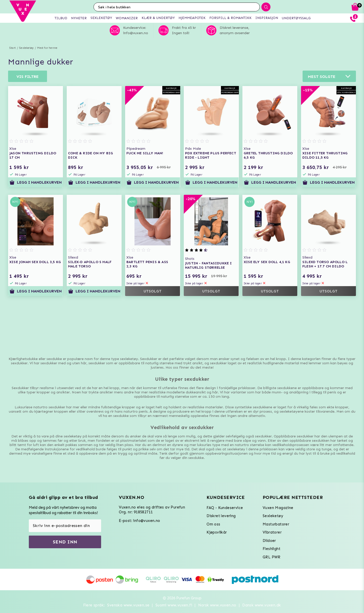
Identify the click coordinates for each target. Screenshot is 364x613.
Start (13, 48)
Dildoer (269, 541)
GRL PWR (272, 557)
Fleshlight (271, 549)
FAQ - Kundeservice (225, 508)
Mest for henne (47, 48)
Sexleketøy (26, 48)
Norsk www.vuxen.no (217, 605)
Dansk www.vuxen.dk (261, 605)
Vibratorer (272, 532)
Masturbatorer (276, 524)
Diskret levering (221, 516)
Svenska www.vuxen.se (128, 605)
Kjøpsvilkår (217, 532)
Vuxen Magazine (278, 508)
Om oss (213, 524)
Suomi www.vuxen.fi (174, 605)
